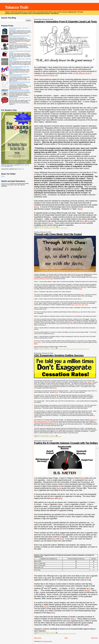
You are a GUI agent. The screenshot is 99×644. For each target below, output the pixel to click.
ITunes (11, 166)
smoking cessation (44, 437)
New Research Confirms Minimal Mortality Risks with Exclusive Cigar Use (20, 83)
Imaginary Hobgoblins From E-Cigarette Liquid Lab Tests (65, 22)
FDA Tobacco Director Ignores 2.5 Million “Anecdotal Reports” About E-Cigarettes (19, 90)
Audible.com (21, 169)
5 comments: (52, 227)
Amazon (22, 165)
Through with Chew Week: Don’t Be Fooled (58, 234)
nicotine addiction (66, 349)
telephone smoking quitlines (55, 437)
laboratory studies (56, 228)
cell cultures (40, 228)
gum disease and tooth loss (44, 349)
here (36, 207)
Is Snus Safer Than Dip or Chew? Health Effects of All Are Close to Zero (19, 36)
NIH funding (40, 634)
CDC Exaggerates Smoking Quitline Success (59, 355)
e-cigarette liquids (47, 228)
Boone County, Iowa (47, 279)
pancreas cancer (75, 349)
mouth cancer (59, 349)
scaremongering (64, 228)
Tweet (3, 176)
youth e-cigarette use (64, 634)
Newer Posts (38, 638)
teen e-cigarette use (48, 634)
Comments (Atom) (47, 641)
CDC (39, 437)
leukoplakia (53, 349)
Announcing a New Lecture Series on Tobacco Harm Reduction (19, 75)
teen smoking (56, 634)
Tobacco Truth (17, 7)
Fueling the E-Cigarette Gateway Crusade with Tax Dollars (66, 443)
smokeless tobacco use (84, 349)
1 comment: (52, 348)
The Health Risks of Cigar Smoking (18, 44)
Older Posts (94, 638)
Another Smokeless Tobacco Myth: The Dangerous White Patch (19, 67)
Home (66, 638)
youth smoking (73, 634)
